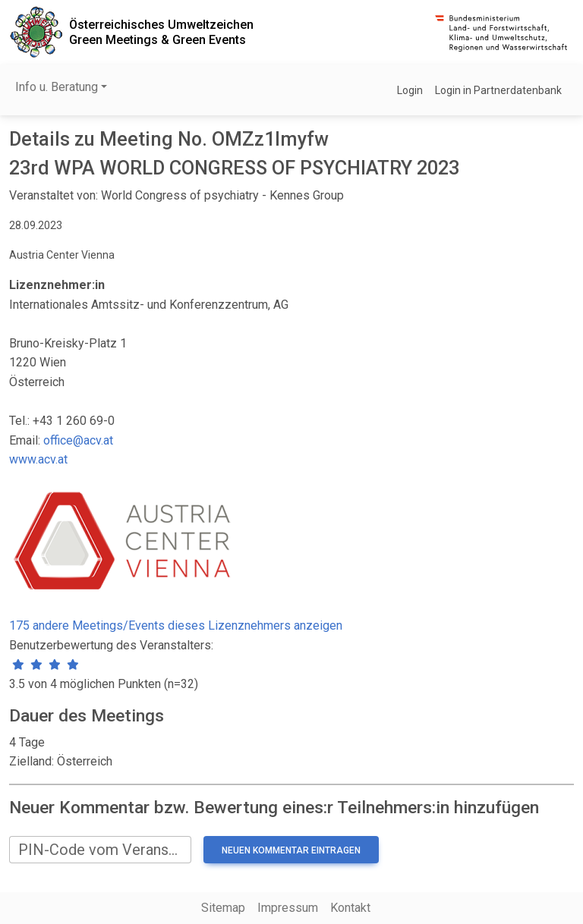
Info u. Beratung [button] (57, 87)
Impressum (288, 908)
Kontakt (350, 908)
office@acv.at (78, 440)
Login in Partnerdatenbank (498, 90)
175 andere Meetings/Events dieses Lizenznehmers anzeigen (176, 625)
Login (410, 90)
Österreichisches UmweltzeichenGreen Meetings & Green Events (161, 32)
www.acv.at (38, 459)
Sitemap (223, 908)
